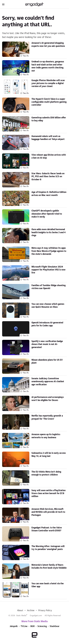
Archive (31, 611)
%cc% (26, 56)
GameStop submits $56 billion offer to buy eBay (49, 119)
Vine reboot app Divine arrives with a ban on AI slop (49, 156)
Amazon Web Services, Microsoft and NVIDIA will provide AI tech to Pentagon (48, 512)
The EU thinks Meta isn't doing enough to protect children (46, 473)
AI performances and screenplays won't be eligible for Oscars (48, 399)
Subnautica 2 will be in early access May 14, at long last (49, 455)
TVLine (24, 626)
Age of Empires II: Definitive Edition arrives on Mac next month (49, 194)
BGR (32, 626)
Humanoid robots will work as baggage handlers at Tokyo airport (48, 138)
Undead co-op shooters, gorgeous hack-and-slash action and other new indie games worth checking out (48, 66)
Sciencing (42, 626)
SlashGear (55, 626)
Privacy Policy (45, 611)
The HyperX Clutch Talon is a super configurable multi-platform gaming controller (49, 102)
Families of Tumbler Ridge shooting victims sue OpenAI (49, 287)
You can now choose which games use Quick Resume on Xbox (48, 306)
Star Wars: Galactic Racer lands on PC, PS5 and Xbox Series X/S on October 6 (48, 177)
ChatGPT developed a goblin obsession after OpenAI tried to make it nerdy (47, 214)
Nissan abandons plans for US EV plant (47, 361)
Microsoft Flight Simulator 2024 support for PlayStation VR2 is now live (49, 270)
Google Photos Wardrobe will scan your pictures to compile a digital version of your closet (48, 83)
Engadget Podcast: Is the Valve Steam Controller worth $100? (47, 529)
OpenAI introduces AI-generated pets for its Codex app (47, 324)
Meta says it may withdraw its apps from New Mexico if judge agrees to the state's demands (49, 251)
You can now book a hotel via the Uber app (48, 585)
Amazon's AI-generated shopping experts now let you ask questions (48, 44)
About (20, 611)
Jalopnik (14, 626)
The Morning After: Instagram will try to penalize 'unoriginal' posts (48, 548)
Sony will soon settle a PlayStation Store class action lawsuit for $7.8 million (49, 493)
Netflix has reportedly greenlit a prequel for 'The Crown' (47, 417)
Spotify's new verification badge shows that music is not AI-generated (47, 344)
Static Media (21, 616)
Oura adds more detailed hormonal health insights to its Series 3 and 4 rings (49, 232)
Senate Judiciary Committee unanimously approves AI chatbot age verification (48, 382)
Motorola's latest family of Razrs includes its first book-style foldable (49, 566)
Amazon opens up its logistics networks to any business (46, 436)
